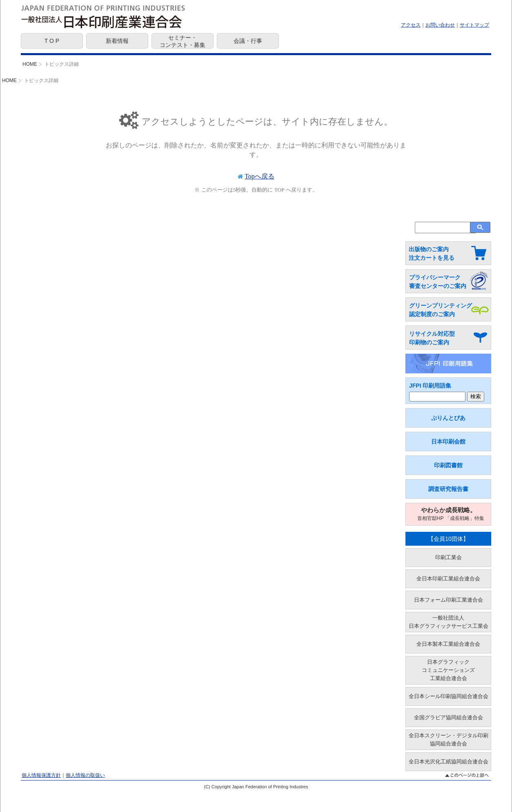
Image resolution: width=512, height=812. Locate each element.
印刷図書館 (448, 465)
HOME (30, 64)
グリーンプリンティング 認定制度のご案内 (441, 310)
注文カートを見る (432, 258)
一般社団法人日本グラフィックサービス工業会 (449, 622)
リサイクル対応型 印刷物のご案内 (432, 338)
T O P (52, 41)
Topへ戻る (259, 176)
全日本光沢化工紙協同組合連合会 (449, 762)
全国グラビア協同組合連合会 (449, 717)
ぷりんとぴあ (448, 418)
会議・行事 (248, 41)
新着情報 (117, 41)
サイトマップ (474, 25)
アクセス (411, 25)
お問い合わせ (440, 25)
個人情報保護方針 (41, 775)
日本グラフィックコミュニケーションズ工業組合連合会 (448, 670)
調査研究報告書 (448, 489)
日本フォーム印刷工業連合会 (449, 600)
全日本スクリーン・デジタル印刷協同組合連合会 (449, 739)
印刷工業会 (449, 557)
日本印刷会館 (448, 442)
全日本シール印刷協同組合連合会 (449, 696)
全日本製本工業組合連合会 (448, 644)
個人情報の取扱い (85, 775)
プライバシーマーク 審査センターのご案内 (438, 282)
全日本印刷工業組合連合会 (448, 579)
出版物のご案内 (429, 249)
